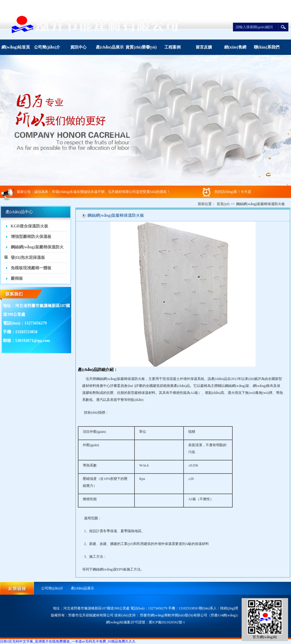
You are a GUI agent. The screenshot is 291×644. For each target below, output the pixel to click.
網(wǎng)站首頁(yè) (16, 50)
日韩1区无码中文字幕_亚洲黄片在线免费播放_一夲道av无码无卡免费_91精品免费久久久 (68, 641)
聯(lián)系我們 (267, 47)
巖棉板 (17, 278)
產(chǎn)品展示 (110, 47)
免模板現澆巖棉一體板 (31, 268)
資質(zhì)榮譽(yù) (141, 47)
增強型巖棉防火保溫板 (31, 237)
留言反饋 (204, 47)
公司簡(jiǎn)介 (47, 47)
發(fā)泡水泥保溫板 (28, 258)
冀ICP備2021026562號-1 (167, 622)
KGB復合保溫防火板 (29, 226)
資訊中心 (78, 47)
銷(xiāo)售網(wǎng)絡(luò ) (235, 50)
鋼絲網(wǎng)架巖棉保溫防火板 (34, 249)
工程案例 (173, 47)
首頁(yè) (223, 204)
